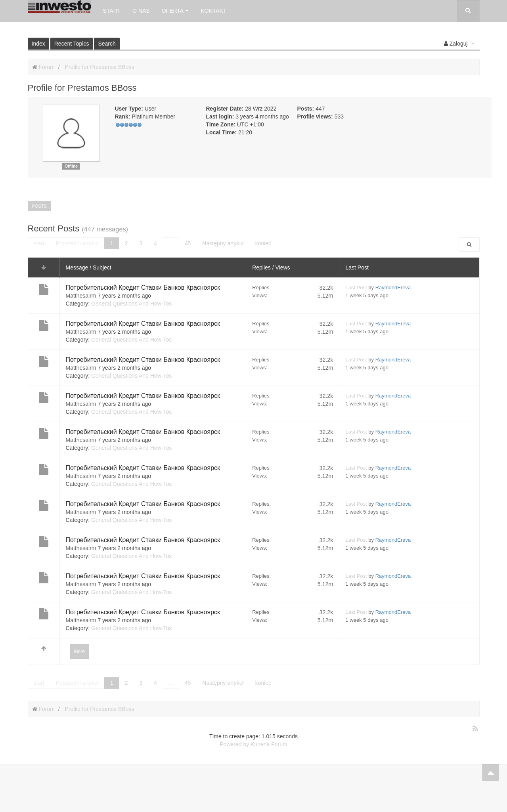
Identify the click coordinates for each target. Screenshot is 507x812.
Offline (71, 166)
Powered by (234, 744)
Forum (46, 67)
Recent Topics (72, 44)
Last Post (356, 288)
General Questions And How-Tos (131, 304)
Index (38, 44)
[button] (459, 44)
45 (188, 243)
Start (112, 11)
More (79, 652)
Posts (39, 206)
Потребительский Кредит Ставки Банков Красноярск (143, 288)
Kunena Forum (269, 744)
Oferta (175, 11)
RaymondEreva (393, 288)
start (39, 243)
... (171, 243)
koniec (263, 243)
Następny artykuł (223, 243)
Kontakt (213, 11)
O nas (141, 11)
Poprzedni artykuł (77, 243)
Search (107, 44)
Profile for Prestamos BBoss (99, 67)
